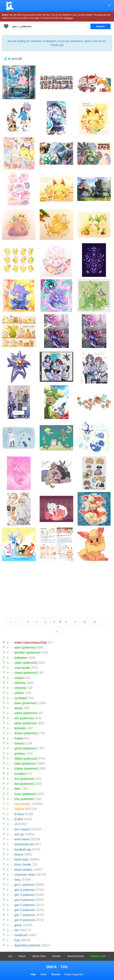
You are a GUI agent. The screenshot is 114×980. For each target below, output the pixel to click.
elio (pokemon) (24, 718)
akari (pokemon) (25, 648)
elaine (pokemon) (26, 713)
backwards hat (24, 844)
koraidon (20, 774)
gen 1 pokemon (25, 885)
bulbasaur (21, 658)
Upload (22, 956)
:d (16, 824)
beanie (19, 854)
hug (17, 940)
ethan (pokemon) (26, 723)
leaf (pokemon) (24, 784)
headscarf (21, 935)
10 (84, 622)
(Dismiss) (69, 18)
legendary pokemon (27, 945)
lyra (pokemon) (24, 799)
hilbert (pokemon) (26, 759)
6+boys (19, 814)
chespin (20, 678)
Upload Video (39, 956)
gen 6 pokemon (25, 910)
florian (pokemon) (26, 733)
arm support (22, 829)
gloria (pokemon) (26, 748)
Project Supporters (74, 974)
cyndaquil (21, 698)
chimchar (20, 688)
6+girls (19, 819)
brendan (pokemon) (27, 653)
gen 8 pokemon (25, 920)
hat (16, 930)
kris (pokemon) (24, 779)
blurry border (23, 864)
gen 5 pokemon (25, 905)
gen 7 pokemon (25, 915)
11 (95, 622)
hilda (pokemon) (25, 764)
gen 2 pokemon (25, 890)
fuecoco (20, 743)
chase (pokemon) (26, 673)
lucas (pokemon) (25, 794)
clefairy (19, 693)
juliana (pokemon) (26, 769)
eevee (18, 708)
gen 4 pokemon (25, 900)
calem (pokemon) (26, 663)
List (10, 956)
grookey (20, 754)
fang (17, 880)
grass (18, 925)
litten (18, 789)
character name (25, 875)
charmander (22, 668)
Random (56, 956)
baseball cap (23, 849)
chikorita (20, 683)
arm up (19, 834)
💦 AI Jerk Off (13, 59)
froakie (19, 738)
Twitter (43, 974)
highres (19, 809)
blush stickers (23, 870)
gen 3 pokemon (25, 895)
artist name (22, 839)
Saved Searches (75, 956)
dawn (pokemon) (25, 703)
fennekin (20, 728)
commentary (23, 804)
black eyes (21, 859)
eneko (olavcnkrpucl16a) (31, 643)
